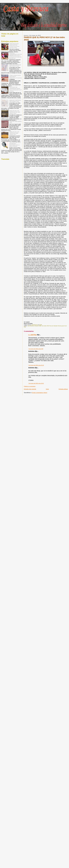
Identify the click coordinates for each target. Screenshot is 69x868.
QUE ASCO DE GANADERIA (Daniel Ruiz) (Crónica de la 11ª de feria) (15, 89)
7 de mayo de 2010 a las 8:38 (36, 349)
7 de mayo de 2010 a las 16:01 (36, 383)
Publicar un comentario (30, 386)
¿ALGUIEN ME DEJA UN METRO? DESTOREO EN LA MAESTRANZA (15, 144)
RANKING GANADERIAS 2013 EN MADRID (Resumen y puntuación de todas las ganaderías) (16, 56)
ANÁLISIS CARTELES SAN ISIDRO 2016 (15, 101)
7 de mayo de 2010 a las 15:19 (36, 365)
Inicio (47, 389)
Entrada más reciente (30, 389)
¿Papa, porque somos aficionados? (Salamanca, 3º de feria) (16, 77)
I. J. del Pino (32, 335)
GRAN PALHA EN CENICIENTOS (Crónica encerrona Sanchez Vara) (14, 46)
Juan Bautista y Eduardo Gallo (34, 326)
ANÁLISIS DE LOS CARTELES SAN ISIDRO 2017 (14, 133)
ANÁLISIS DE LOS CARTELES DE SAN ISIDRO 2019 (15, 112)
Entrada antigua (63, 389)
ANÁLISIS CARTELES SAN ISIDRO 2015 (15, 65)
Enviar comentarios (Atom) (40, 393)
